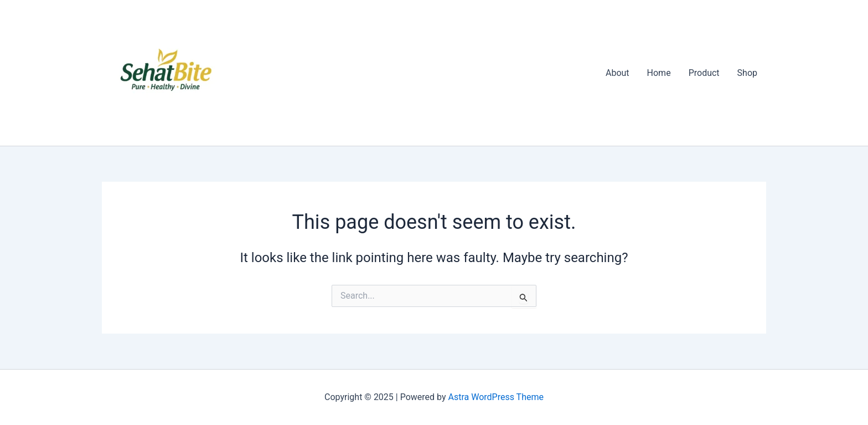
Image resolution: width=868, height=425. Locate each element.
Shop (747, 73)
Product (704, 73)
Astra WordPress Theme (496, 397)
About (618, 73)
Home (659, 73)
